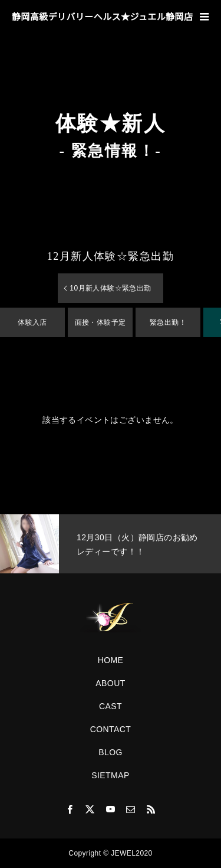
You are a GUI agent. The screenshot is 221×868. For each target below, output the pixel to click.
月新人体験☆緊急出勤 (111, 256)
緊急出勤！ (168, 322)
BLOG (111, 752)
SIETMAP (110, 775)
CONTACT (111, 729)
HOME (111, 660)
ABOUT (110, 683)
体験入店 (32, 322)
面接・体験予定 (100, 322)
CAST (111, 706)
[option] (111, 544)
